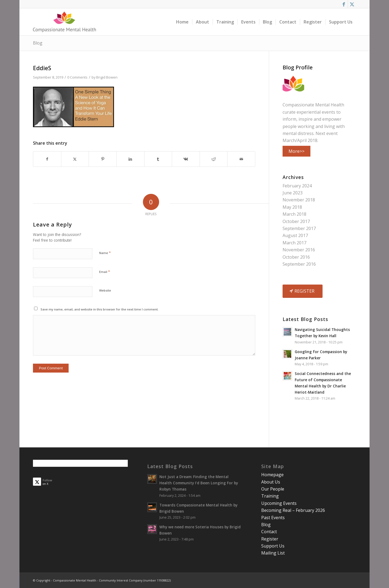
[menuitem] (182, 22)
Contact (269, 532)
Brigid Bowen (107, 77)
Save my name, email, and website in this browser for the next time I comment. (100, 309)
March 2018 (294, 214)
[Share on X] (75, 159)
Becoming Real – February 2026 (293, 510)
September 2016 (299, 264)
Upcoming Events (279, 503)
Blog (38, 43)
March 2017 (294, 243)
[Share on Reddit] (214, 159)
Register (270, 539)
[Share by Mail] (241, 159)
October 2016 (296, 257)
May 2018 (292, 207)
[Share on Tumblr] (158, 159)
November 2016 (299, 250)
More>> (296, 151)
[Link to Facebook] (344, 4)
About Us (271, 482)
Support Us (273, 546)
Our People (273, 489)
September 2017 (299, 228)
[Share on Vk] (186, 159)
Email (105, 272)
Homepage (272, 475)
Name (105, 253)
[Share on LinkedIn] (130, 159)
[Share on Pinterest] (103, 159)
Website (105, 290)
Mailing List (273, 553)
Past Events (273, 518)
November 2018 (299, 200)
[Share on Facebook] (47, 159)
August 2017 (295, 235)
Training (270, 496)
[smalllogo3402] (64, 22)
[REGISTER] (303, 291)
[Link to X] (352, 4)
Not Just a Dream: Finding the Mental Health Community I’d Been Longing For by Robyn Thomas (199, 483)
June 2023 (293, 193)
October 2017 (296, 221)
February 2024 (297, 186)
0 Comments (77, 77)
